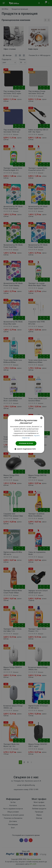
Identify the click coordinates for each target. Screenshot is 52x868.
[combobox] (41, 418)
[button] (26, 449)
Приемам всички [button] (26, 443)
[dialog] (26, 434)
